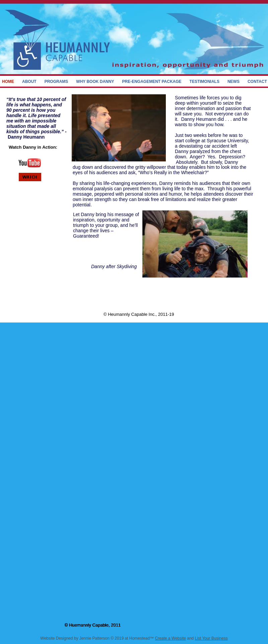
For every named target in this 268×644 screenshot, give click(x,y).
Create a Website (170, 638)
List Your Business (211, 638)
